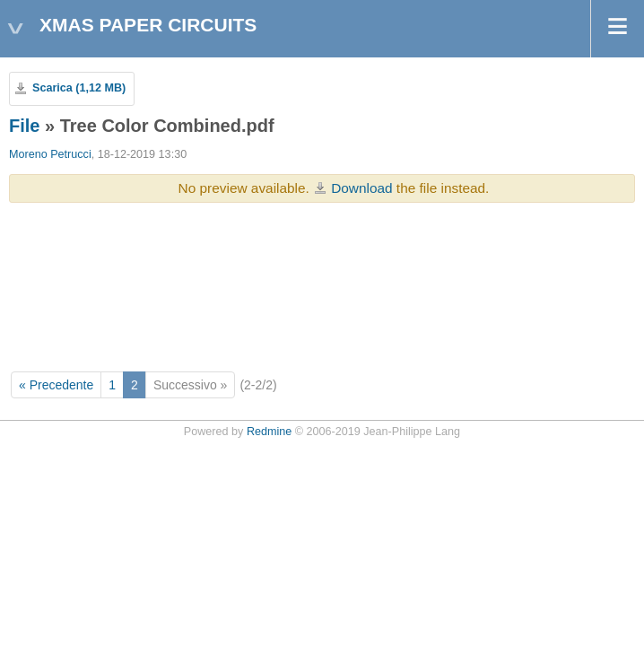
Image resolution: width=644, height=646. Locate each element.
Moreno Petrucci (50, 154)
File (24, 126)
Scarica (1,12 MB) (79, 88)
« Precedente (56, 385)
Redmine (269, 432)
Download (361, 188)
